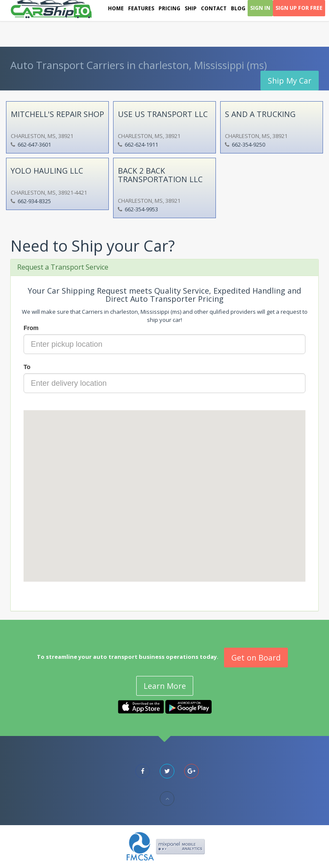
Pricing (169, 8)
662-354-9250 (248, 144)
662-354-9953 (141, 209)
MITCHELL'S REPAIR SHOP (57, 114)
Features (141, 8)
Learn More (165, 686)
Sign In (260, 8)
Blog (238, 8)
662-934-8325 (34, 201)
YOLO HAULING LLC (47, 171)
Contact (214, 8)
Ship (191, 8)
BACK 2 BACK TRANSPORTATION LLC (160, 175)
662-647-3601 (34, 144)
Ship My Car (290, 81)
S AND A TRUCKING (260, 114)
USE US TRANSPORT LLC (163, 114)
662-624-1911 (141, 144)
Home (116, 8)
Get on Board (256, 658)
